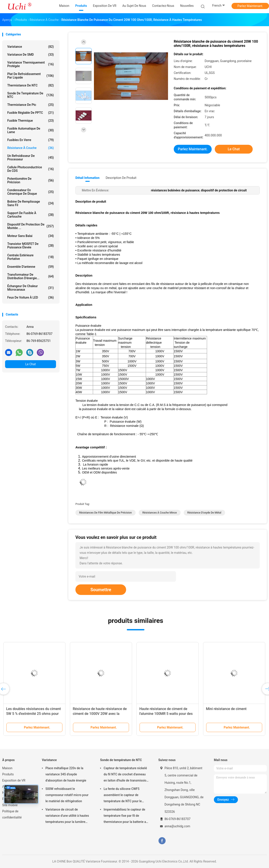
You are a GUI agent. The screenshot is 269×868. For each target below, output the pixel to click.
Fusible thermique (31, 121)
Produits (8, 774)
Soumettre (101, 590)
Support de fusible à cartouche (31, 215)
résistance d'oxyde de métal (204, 513)
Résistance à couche (31, 148)
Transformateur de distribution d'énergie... (31, 276)
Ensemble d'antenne (31, 267)
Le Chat (31, 364)
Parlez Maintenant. (250, 6)
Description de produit (121, 178)
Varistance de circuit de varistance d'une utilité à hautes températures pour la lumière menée (67, 816)
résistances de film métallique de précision (106, 513)
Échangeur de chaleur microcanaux (31, 288)
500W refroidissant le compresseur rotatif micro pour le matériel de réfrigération (67, 795)
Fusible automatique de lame (31, 130)
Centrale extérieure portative (31, 257)
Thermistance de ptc (31, 105)
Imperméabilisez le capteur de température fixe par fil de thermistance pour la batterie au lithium (126, 816)
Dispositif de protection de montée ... (31, 226)
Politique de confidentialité (12, 814)
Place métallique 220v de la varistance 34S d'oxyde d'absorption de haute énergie (66, 774)
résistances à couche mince (160, 513)
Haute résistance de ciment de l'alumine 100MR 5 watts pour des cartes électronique (166, 714)
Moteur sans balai (31, 236)
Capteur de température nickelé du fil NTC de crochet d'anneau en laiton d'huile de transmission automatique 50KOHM (126, 775)
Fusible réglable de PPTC (31, 113)
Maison (7, 768)
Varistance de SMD (31, 55)
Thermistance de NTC (31, 85)
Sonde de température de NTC (31, 95)
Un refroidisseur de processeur (31, 158)
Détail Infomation (87, 178)
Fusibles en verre (31, 140)
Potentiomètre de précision (31, 180)
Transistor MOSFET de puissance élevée (31, 246)
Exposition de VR (14, 780)
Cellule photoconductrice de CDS (31, 169)
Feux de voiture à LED (31, 297)
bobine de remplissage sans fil (31, 203)
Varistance (31, 47)
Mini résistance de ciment (226, 709)
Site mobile (10, 805)
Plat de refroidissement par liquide (31, 76)
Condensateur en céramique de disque (31, 192)
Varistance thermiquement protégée (31, 64)
